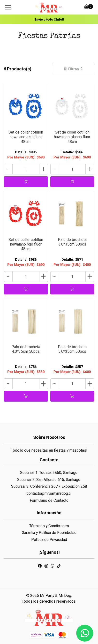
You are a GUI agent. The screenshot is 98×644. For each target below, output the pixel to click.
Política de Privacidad (49, 540)
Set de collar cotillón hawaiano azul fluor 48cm (26, 137)
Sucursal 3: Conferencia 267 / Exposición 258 (49, 486)
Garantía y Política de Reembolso (49, 533)
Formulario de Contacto (49, 500)
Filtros (73, 69)
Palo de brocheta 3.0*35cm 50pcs (72, 242)
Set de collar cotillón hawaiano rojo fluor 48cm (26, 244)
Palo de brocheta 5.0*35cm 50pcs (72, 349)
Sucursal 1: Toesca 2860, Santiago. (49, 473)
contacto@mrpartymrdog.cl (49, 493)
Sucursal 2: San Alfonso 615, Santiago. (49, 480)
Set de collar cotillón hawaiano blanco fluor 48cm (72, 137)
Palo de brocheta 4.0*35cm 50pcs (26, 349)
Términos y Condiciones (49, 526)
